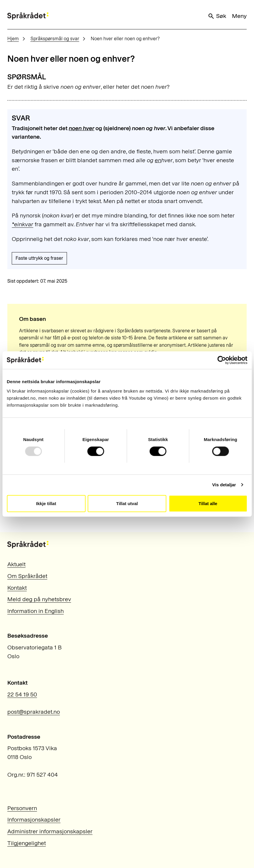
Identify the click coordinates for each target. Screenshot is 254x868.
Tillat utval (127, 503)
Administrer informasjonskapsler (50, 831)
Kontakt (17, 588)
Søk (217, 16)
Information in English (36, 611)
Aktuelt (16, 564)
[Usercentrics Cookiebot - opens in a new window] (222, 360)
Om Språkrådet (27, 576)
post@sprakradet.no (34, 712)
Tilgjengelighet (27, 843)
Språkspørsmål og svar (55, 39)
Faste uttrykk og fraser (39, 258)
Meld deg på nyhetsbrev (39, 599)
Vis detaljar (224, 485)
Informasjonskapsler (34, 820)
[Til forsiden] (28, 16)
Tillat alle (208, 503)
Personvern (22, 808)
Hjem (13, 39)
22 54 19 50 (22, 694)
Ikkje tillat (46, 503)
